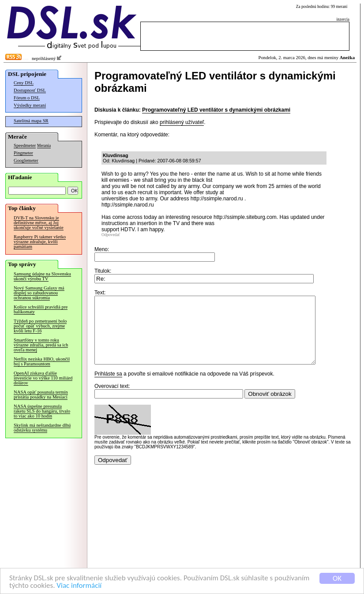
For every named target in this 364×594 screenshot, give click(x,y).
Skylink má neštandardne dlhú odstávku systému (42, 428)
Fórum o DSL (27, 98)
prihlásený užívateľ (182, 122)
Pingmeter (23, 153)
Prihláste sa (108, 387)
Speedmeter (25, 145)
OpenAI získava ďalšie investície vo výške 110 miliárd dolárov (43, 378)
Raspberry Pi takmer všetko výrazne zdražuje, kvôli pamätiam (40, 242)
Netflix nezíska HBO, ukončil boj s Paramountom (42, 361)
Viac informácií (79, 586)
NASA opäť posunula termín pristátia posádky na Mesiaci (41, 395)
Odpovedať (111, 235)
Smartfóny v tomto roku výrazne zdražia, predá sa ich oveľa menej (41, 345)
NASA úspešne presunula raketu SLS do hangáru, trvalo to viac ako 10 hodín (42, 411)
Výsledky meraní (30, 105)
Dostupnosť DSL (30, 90)
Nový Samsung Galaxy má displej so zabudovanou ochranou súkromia (39, 293)
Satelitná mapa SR (31, 121)
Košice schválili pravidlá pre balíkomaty (41, 309)
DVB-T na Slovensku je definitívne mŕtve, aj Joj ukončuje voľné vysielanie (39, 223)
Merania (44, 146)
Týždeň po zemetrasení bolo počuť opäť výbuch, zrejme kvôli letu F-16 (40, 326)
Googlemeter (26, 160)
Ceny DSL (24, 83)
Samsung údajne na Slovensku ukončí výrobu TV (42, 276)
